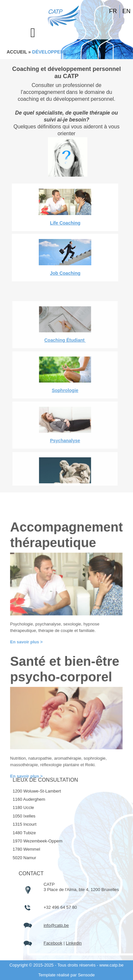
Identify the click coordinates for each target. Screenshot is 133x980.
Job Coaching (65, 273)
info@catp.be (56, 925)
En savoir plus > (30, 787)
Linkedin (74, 943)
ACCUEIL (17, 52)
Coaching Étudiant (65, 483)
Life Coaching (65, 223)
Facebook (53, 943)
